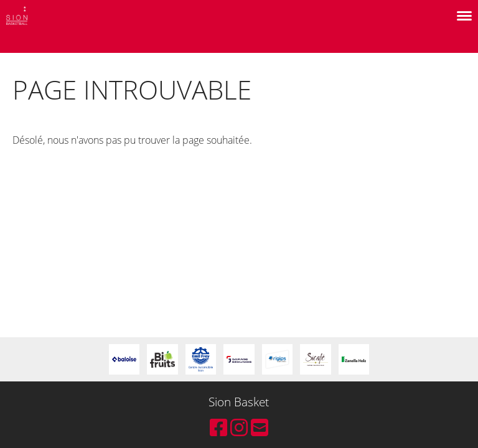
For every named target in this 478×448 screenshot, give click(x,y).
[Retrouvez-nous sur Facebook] (218, 427)
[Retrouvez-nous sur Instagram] (239, 427)
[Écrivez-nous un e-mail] (260, 427)
